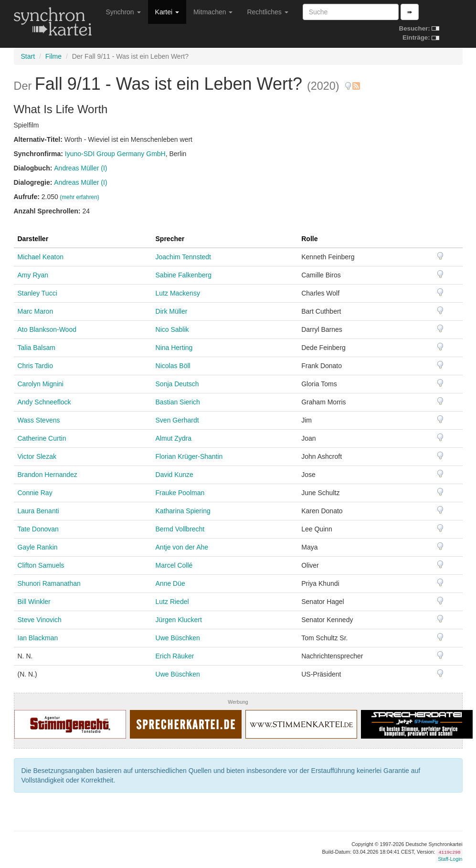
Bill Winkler (34, 602)
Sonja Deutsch (177, 384)
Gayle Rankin (38, 547)
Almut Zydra (174, 438)
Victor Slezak (37, 456)
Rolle (309, 239)
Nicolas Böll (173, 366)
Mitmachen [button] (213, 12)
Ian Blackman (38, 638)
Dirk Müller (172, 311)
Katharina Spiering (183, 511)
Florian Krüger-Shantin (189, 456)
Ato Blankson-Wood (47, 329)
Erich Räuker (175, 656)
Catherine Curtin (42, 438)
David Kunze (175, 475)
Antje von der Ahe (182, 547)
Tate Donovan (38, 529)
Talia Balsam (37, 348)
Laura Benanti (38, 511)
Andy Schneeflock (44, 402)
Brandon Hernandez (48, 475)
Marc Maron (36, 311)
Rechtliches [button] (267, 12)
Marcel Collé (174, 565)
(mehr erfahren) (79, 197)
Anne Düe (170, 583)
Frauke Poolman (180, 493)
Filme (53, 56)
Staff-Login (450, 859)
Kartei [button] (167, 12)
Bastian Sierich (178, 402)
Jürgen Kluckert (179, 620)
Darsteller (33, 239)
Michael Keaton (41, 257)
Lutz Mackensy (178, 293)
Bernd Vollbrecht (180, 529)
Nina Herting (174, 348)
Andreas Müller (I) (80, 168)
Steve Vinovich (40, 620)
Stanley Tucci (37, 293)
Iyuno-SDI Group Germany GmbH (115, 154)
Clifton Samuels (41, 565)
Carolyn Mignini (41, 384)
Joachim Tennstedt (183, 257)
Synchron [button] (123, 12)
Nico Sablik (172, 329)
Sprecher (170, 239)
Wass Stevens (39, 420)
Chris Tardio (35, 366)
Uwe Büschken (178, 638)
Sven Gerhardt (177, 420)
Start (28, 56)
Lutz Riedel (172, 602)
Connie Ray (35, 493)
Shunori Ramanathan (49, 583)
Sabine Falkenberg (184, 275)
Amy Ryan (33, 275)
